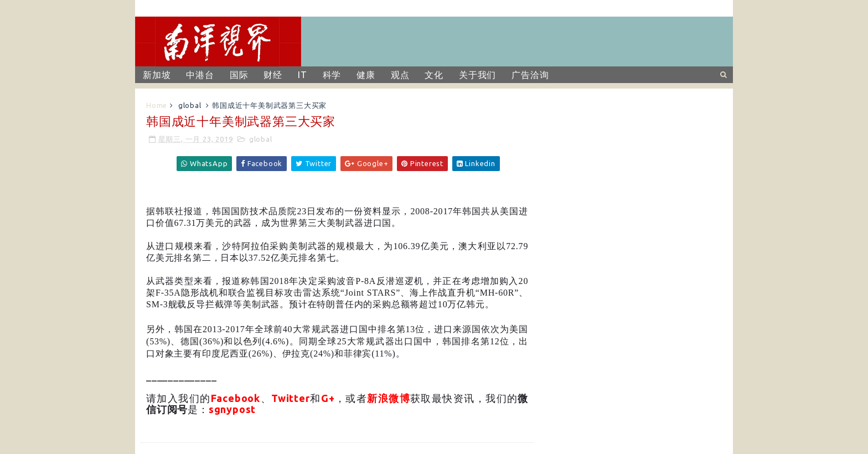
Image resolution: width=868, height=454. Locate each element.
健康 (366, 75)
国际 (239, 75)
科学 (332, 75)
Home (157, 105)
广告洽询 (530, 75)
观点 (400, 75)
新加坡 (157, 75)
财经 (273, 75)
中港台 (200, 75)
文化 (434, 75)
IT (303, 75)
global (190, 105)
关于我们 (477, 75)
